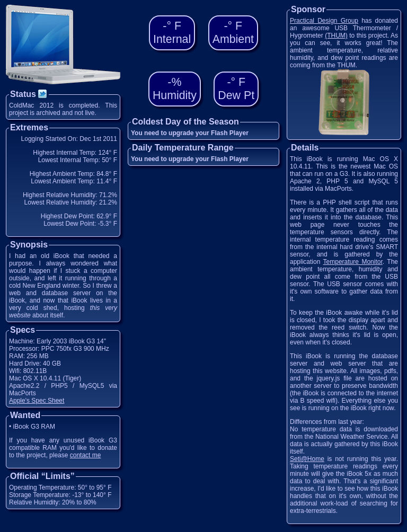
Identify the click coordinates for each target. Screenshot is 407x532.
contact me (86, 455)
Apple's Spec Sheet (37, 401)
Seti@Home (307, 459)
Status (29, 94)
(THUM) (336, 36)
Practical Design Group (324, 21)
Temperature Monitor (353, 262)
